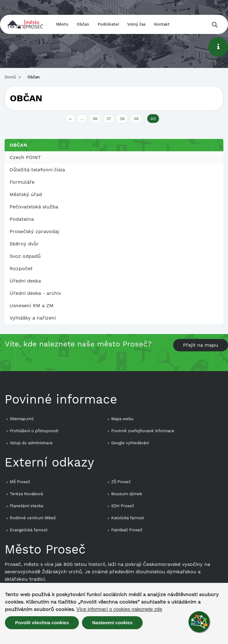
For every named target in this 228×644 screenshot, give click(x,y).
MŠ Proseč (20, 482)
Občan (83, 24)
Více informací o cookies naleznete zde (119, 609)
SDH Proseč (123, 506)
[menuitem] (114, 157)
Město (62, 24)
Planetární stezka (26, 506)
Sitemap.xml (22, 419)
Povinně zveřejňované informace (143, 431)
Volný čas (136, 24)
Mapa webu (122, 419)
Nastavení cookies (112, 623)
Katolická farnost (128, 518)
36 (97, 118)
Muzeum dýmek (127, 494)
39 (138, 118)
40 (155, 119)
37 (110, 118)
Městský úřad (26, 194)
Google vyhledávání (130, 443)
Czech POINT (25, 157)
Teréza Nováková (26, 494)
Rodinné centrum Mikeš (33, 518)
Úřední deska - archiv (35, 293)
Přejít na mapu (201, 345)
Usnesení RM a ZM (32, 305)
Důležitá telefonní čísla (37, 170)
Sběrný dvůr (24, 244)
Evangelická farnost (29, 530)
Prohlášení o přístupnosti (34, 431)
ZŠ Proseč (121, 482)
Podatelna (22, 219)
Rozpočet (21, 268)
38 (124, 118)
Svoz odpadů (25, 256)
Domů (10, 77)
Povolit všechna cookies (42, 623)
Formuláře (22, 182)
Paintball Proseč (127, 530)
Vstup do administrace (31, 443)
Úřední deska (25, 281)
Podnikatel (108, 24)
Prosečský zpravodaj (34, 231)
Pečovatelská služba (34, 207)
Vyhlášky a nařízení (33, 318)
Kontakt (162, 24)
